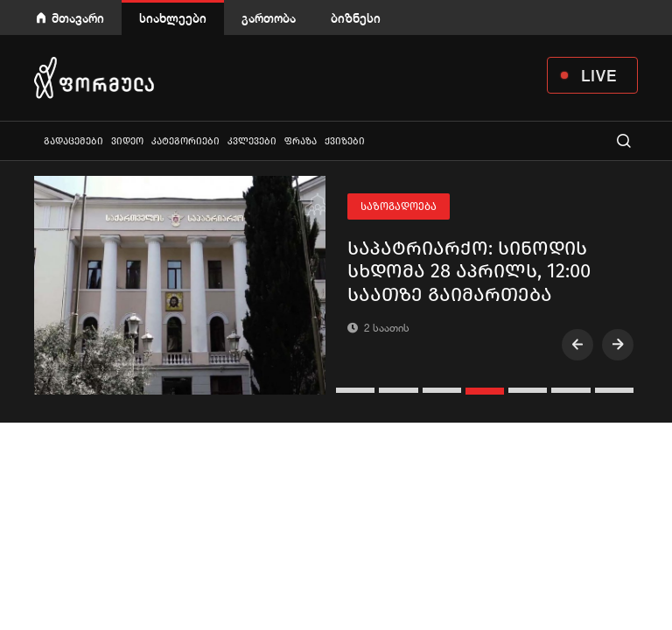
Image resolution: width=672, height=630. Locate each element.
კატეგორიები (185, 141)
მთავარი (78, 18)
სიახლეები (173, 18)
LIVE (599, 75)
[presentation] (577, 345)
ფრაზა (301, 141)
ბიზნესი (356, 18)
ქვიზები (345, 141)
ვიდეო (127, 141)
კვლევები (252, 141)
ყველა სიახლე (36, 140)
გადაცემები (73, 141)
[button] (357, 390)
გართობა (269, 18)
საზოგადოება (399, 206)
